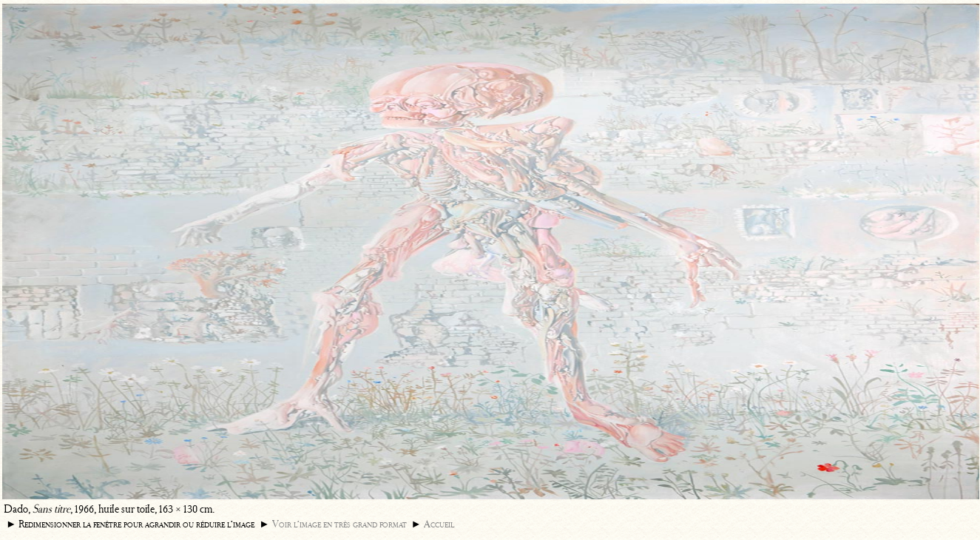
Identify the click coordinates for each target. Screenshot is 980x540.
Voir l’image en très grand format (339, 524)
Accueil (439, 524)
